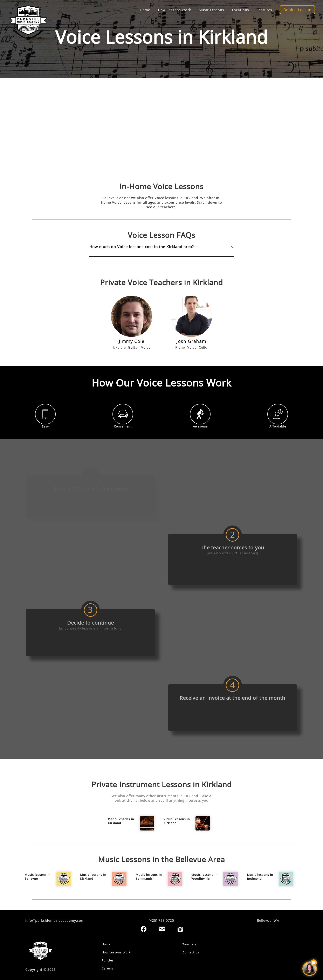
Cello (203, 347)
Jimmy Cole (132, 341)
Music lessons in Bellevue (38, 877)
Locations (240, 10)
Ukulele (119, 347)
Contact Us (191, 952)
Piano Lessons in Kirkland (121, 821)
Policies (108, 960)
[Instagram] (180, 929)
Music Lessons (211, 10)
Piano (180, 347)
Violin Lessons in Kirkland (177, 821)
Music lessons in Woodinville (204, 877)
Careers (108, 968)
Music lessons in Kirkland (93, 877)
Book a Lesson (297, 10)
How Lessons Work (175, 10)
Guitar (133, 347)
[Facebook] (144, 929)
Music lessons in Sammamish (149, 877)
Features (264, 10)
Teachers (190, 944)
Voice (146, 347)
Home (145, 10)
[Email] (162, 929)
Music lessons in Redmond (260, 877)
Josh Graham (191, 341)
